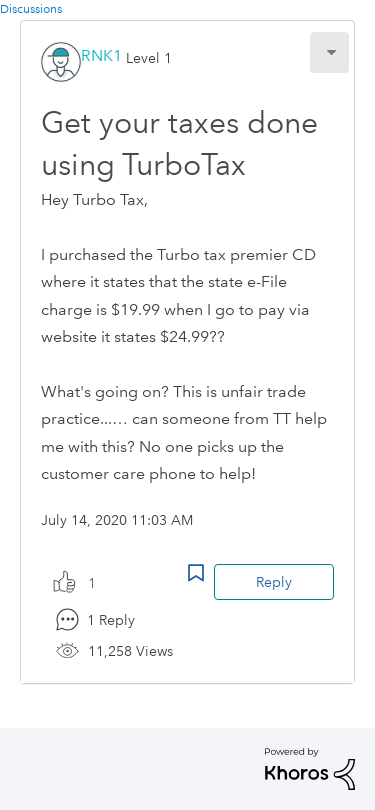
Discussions (31, 9)
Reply (274, 582)
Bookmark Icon (196, 573)
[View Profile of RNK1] (101, 55)
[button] (329, 52)
